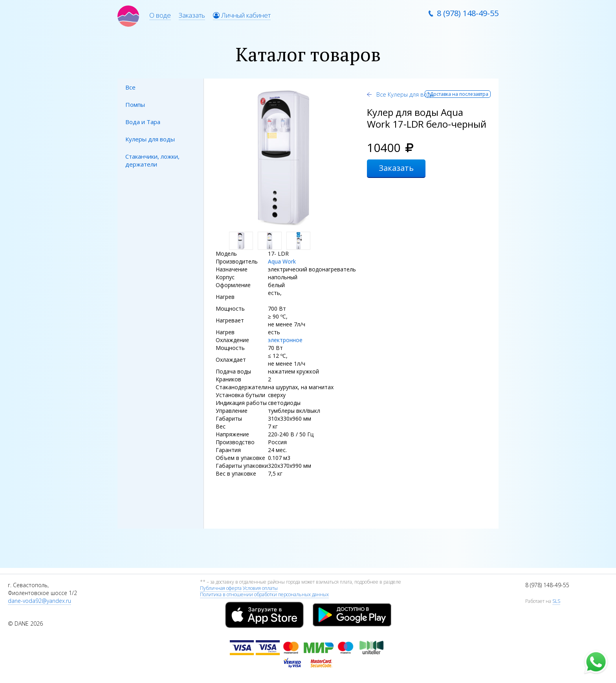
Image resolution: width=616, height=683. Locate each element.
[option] (283, 158)
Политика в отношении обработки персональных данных (264, 594)
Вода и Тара (143, 122)
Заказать (192, 15)
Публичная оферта (221, 588)
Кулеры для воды (150, 139)
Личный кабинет (242, 15)
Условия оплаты (260, 588)
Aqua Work (282, 261)
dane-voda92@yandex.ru (39, 601)
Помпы (135, 104)
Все (130, 87)
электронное (285, 340)
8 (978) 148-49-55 (468, 13)
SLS (556, 601)
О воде (160, 15)
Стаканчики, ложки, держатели (152, 160)
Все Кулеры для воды (405, 94)
